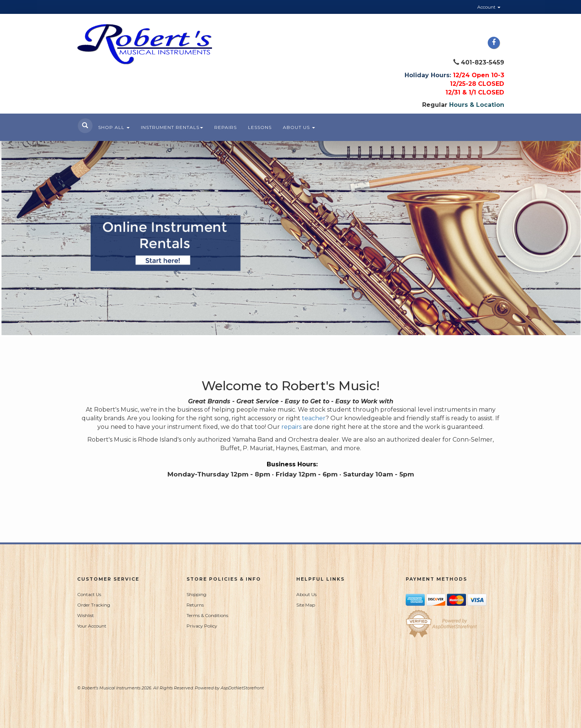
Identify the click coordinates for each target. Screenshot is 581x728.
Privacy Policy (202, 626)
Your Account (92, 626)
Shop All (114, 127)
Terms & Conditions (207, 615)
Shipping (196, 594)
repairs (292, 427)
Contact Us (89, 594)
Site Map (306, 605)
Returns (195, 605)
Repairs (226, 127)
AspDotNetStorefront (242, 688)
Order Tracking (94, 605)
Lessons (260, 127)
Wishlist (86, 615)
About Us (299, 127)
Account (489, 7)
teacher (314, 418)
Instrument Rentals (172, 127)
